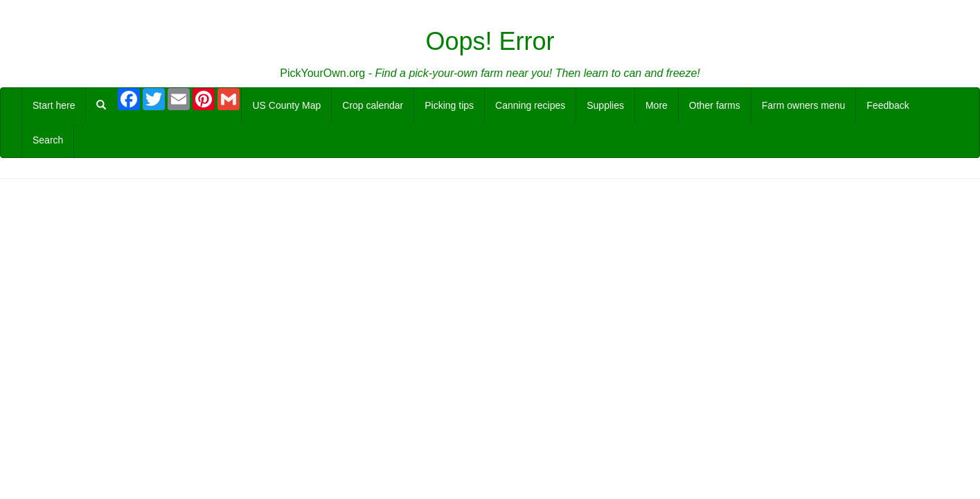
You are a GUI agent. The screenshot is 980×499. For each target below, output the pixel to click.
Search (48, 140)
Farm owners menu (804, 105)
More (657, 105)
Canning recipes (530, 105)
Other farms (715, 105)
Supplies (605, 105)
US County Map (286, 105)
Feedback (888, 105)
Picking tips (449, 105)
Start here (54, 105)
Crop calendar (373, 105)
